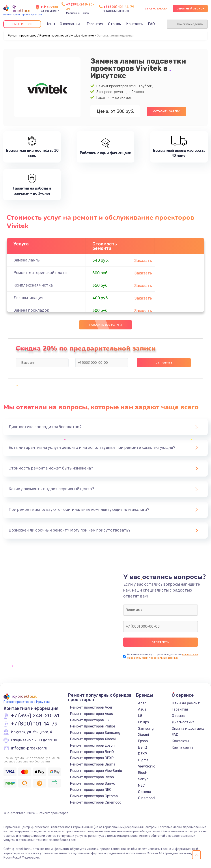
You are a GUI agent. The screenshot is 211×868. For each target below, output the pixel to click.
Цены (50, 24)
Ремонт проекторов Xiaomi (93, 739)
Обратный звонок (190, 9)
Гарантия (95, 24)
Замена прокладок (31, 310)
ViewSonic (147, 766)
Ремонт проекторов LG (90, 720)
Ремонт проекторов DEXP (92, 758)
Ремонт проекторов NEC (91, 790)
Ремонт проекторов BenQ (92, 752)
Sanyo (143, 779)
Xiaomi (144, 735)
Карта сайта (183, 747)
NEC (141, 785)
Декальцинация (28, 298)
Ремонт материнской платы (40, 273)
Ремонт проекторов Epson (92, 745)
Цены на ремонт (186, 703)
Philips (143, 722)
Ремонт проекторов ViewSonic (96, 771)
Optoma (145, 792)
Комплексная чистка (33, 285)
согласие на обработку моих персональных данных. (162, 656)
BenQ (143, 747)
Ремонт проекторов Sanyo (93, 783)
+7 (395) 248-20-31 (35, 716)
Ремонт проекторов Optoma (94, 796)
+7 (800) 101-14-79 (119, 7)
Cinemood (146, 798)
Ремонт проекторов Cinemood (96, 802)
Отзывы (115, 24)
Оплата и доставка (188, 728)
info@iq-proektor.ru (29, 748)
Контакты (135, 24)
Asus (142, 709)
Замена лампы (27, 260)
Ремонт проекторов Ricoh (92, 777)
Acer (142, 703)
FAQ (151, 24)
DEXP (142, 754)
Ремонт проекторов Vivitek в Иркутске (67, 36)
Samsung (146, 728)
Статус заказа (156, 9)
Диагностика (183, 722)
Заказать (143, 261)
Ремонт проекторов (22, 36)
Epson (143, 741)
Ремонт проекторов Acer (91, 707)
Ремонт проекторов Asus (91, 714)
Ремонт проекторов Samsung (95, 733)
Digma (143, 760)
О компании (70, 24)
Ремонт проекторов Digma (93, 764)
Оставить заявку (166, 111)
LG (140, 716)
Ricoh (143, 773)
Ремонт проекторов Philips (93, 726)
